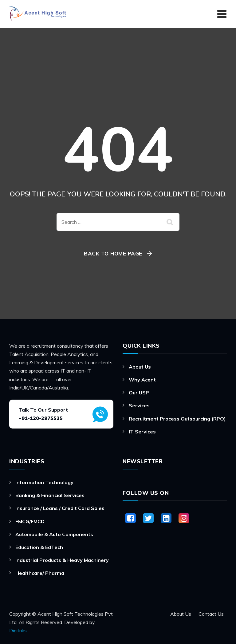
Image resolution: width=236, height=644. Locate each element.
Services (139, 405)
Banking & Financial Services (50, 495)
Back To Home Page (113, 253)
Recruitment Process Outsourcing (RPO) (177, 419)
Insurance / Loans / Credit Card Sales (60, 508)
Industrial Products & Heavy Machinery (62, 560)
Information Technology (44, 482)
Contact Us (211, 614)
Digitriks (18, 630)
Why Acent (142, 380)
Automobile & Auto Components (54, 534)
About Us (140, 367)
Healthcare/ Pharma (40, 573)
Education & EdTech (39, 547)
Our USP (139, 393)
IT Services (142, 432)
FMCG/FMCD (30, 521)
